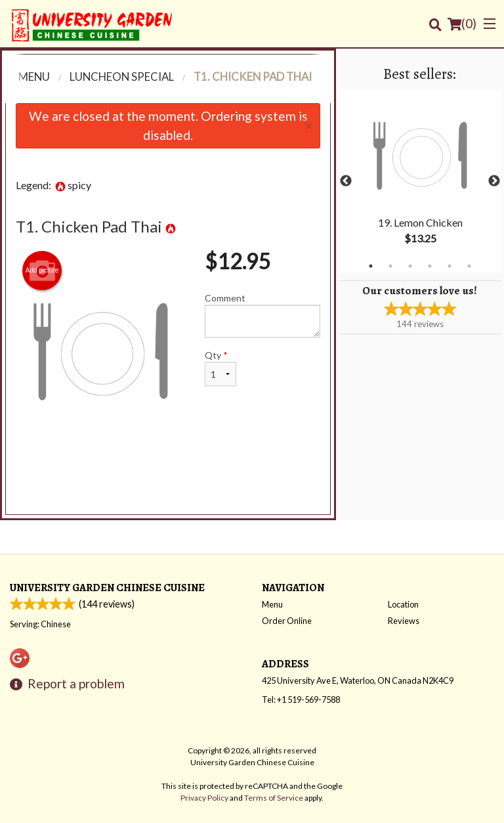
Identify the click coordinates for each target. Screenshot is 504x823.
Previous (346, 181)
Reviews (404, 621)
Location (403, 604)
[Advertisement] (168, 479)
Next (494, 181)
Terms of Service (274, 798)
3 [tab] (410, 266)
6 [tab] (469, 266)
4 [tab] (430, 266)
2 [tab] (390, 266)
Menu (272, 604)
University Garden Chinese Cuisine (107, 588)
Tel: (301, 700)
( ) (462, 24)
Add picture (42, 271)
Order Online (287, 621)
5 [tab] (450, 266)
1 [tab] (371, 266)
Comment (262, 315)
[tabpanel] (420, 181)
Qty (220, 368)
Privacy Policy (204, 798)
